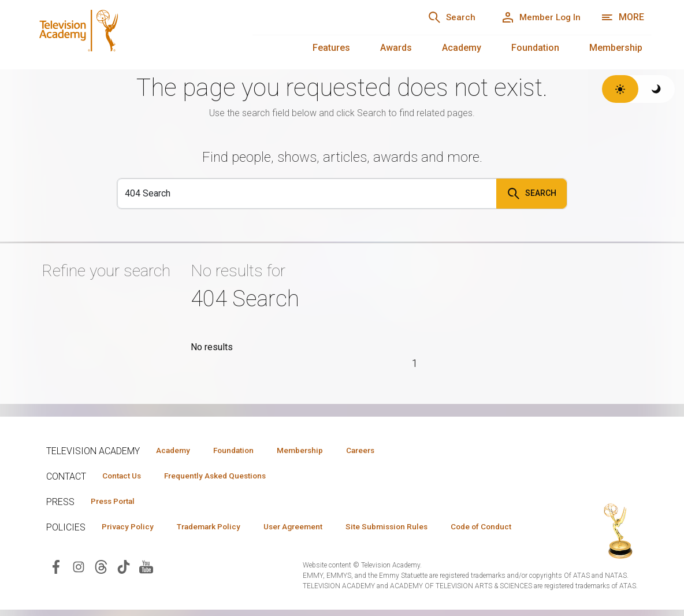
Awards (396, 48)
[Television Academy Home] (131, 35)
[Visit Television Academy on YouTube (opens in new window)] (146, 586)
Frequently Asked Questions (225, 476)
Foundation (535, 48)
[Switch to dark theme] (657, 89)
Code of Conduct (136, 545)
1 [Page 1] (415, 363)
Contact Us (125, 476)
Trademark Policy (219, 528)
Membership (616, 48)
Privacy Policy (131, 528)
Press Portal (117, 502)
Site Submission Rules (411, 528)
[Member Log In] (537, 17)
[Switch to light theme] (620, 89)
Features (331, 48)
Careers (382, 450)
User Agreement (311, 528)
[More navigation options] (622, 17)
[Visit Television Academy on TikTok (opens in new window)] (124, 586)
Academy (462, 48)
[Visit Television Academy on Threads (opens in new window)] (101, 586)
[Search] (441, 17)
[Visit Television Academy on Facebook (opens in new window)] (56, 586)
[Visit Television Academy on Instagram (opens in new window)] (79, 586)
